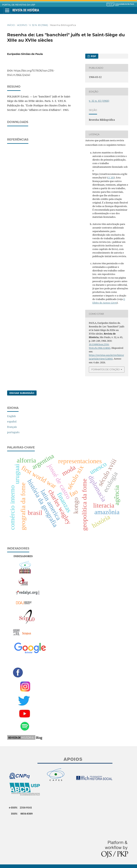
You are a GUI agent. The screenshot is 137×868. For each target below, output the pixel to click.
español (12, 421)
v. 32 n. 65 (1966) (39, 25)
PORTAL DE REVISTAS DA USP (19, 5)
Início (11, 25)
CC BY (111, 178)
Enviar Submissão (22, 393)
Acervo (22, 25)
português (13, 432)
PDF (93, 56)
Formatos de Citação (106, 369)
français (12, 427)
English (12, 416)
